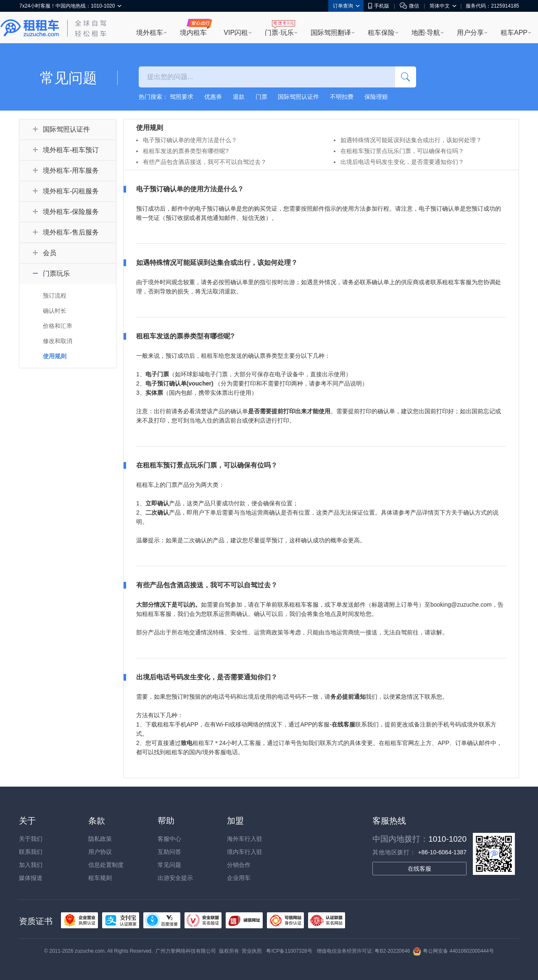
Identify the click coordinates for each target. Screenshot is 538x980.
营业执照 (252, 951)
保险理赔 (376, 97)
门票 (261, 97)
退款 (239, 97)
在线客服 (419, 869)
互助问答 (169, 852)
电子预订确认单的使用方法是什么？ (190, 140)
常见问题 (169, 865)
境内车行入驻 (245, 852)
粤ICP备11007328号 (289, 951)
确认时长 (55, 311)
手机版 (379, 6)
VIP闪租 (236, 33)
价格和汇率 (58, 326)
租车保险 (381, 33)
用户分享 (470, 33)
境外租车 (150, 33)
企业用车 (239, 878)
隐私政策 (100, 839)
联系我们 (31, 852)
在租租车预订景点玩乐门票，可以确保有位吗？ (402, 151)
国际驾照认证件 (298, 97)
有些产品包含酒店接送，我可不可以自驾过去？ (205, 162)
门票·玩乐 (279, 33)
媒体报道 (31, 878)
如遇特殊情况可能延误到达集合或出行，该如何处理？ (411, 140)
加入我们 (31, 865)
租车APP (514, 33)
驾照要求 (182, 97)
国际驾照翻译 (331, 33)
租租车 (30, 28)
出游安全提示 (175, 878)
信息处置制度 (106, 865)
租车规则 (100, 878)
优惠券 (213, 97)
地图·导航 (426, 33)
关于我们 (31, 839)
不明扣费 (342, 97)
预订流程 (55, 296)
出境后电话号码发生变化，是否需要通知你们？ (402, 162)
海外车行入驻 (245, 839)
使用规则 (55, 356)
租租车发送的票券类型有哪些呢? (186, 151)
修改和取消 (58, 341)
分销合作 (239, 865)
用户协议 (100, 852)
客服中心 (169, 839)
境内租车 (193, 33)
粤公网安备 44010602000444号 (453, 951)
